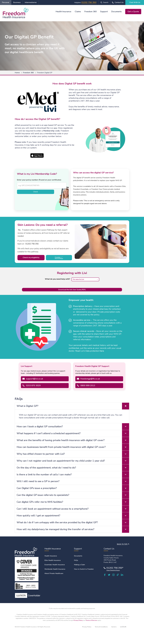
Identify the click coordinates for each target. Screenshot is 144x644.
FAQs (76, 560)
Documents (116, 12)
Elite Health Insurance (53, 560)
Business (17, 2)
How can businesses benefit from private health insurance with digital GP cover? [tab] (73, 447)
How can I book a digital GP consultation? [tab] (73, 427)
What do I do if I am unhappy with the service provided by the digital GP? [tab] (73, 523)
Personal (6, 2)
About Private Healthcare (54, 573)
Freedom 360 (91, 12)
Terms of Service (91, 620)
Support (104, 12)
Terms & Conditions (101, 627)
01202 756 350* (115, 568)
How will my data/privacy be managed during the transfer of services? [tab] (73, 529)
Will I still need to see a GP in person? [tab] (73, 481)
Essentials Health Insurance (55, 565)
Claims (78, 12)
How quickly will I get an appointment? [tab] (73, 516)
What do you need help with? (57, 279)
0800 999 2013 (88, 385)
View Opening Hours (113, 570)
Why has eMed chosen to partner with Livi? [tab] (73, 454)
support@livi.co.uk (34, 379)
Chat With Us (135, 2)
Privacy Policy (78, 620)
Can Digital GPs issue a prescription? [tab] (73, 488)
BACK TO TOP (123, 544)
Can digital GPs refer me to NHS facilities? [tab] (73, 502)
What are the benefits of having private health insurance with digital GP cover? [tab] (73, 440)
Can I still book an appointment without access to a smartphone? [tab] (73, 509)
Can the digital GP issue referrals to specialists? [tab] (73, 495)
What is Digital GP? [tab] (73, 406)
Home (17, 73)
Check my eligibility (31, 258)
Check (36, 192)
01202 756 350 (89, 2)
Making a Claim (79, 565)
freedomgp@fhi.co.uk (90, 379)
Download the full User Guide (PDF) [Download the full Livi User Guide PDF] (72, 290)
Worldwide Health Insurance (55, 569)
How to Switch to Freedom (84, 569)
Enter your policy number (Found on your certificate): (39, 180)
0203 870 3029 (33, 385)
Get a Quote (133, 12)
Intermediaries (31, 2)
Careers (114, 627)
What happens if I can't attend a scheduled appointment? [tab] (73, 433)
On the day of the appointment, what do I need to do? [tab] (73, 468)
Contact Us (119, 2)
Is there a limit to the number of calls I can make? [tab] (73, 475)
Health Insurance (63, 12)
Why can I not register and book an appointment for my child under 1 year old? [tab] (73, 461)
